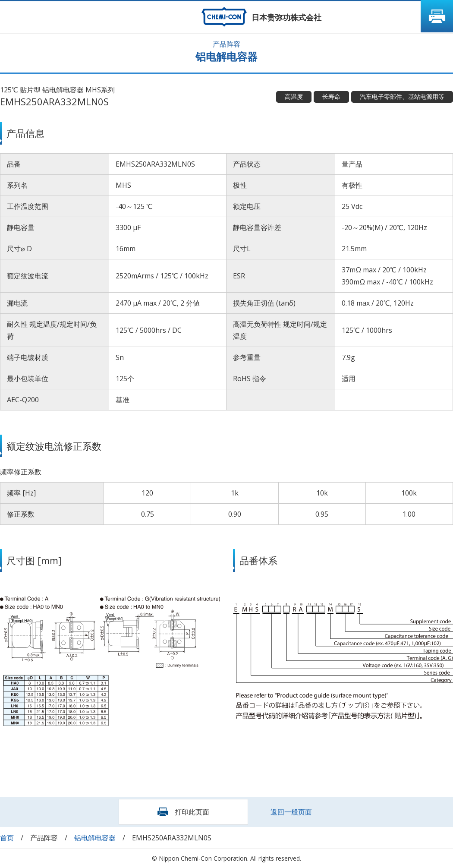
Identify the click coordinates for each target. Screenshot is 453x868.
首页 (7, 838)
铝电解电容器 (95, 838)
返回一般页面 (291, 812)
